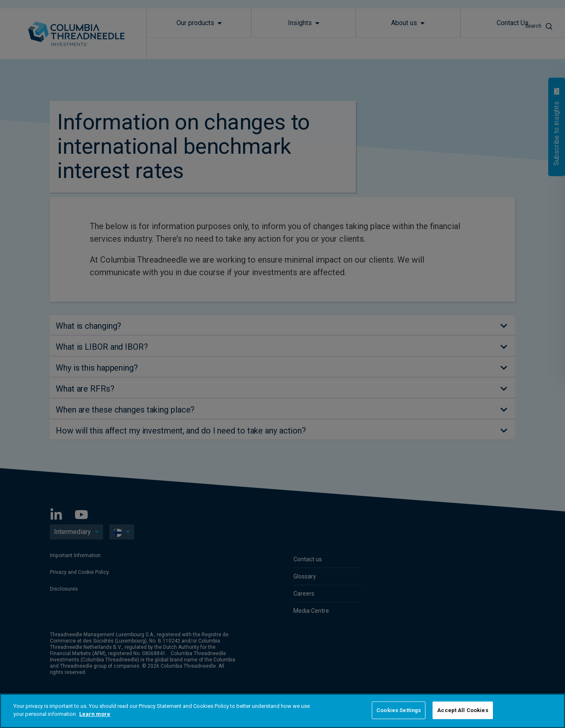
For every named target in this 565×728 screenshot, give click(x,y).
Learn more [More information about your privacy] (95, 714)
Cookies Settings (399, 710)
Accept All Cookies (463, 710)
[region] (282, 711)
